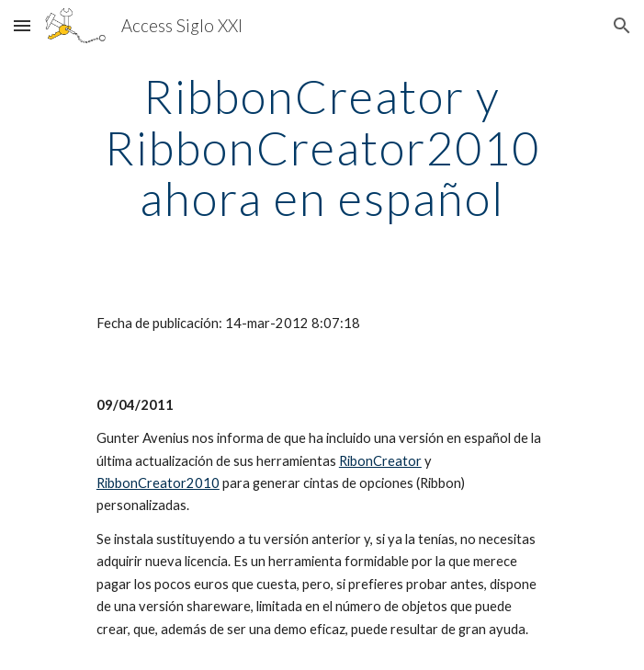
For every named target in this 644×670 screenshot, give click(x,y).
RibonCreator (380, 461)
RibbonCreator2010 (158, 483)
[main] (322, 148)
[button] (22, 25)
